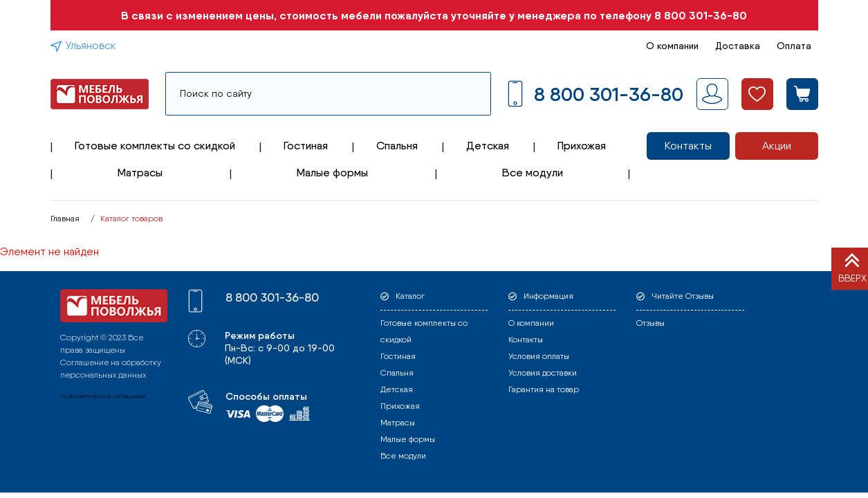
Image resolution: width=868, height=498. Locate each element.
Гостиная (306, 146)
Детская (488, 146)
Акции (777, 146)
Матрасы (140, 173)
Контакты (688, 146)
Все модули (533, 173)
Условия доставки (543, 373)
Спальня (397, 146)
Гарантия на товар (544, 389)
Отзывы (650, 323)
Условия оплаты (539, 356)
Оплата (794, 46)
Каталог (410, 296)
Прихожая (582, 146)
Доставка (738, 46)
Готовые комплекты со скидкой (155, 146)
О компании (672, 46)
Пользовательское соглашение (103, 396)
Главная (65, 219)
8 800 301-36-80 (701, 15)
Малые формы (332, 173)
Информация (548, 296)
